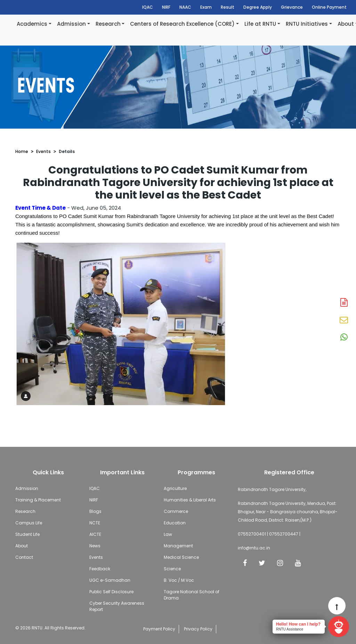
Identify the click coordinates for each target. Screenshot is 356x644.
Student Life (27, 534)
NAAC (185, 7)
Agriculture (175, 488)
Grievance (292, 7)
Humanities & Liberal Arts (190, 500)
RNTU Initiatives (307, 24)
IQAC (148, 7)
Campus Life (29, 523)
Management (178, 546)
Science (172, 569)
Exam (206, 7)
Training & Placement (38, 500)
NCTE (95, 523)
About (22, 546)
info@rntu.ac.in (254, 548)
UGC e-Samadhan (110, 580)
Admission (71, 24)
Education (175, 523)
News (95, 546)
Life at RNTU (260, 24)
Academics (32, 24)
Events (43, 151)
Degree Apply (258, 7)
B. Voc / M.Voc (179, 580)
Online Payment (329, 7)
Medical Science (181, 557)
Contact (24, 557)
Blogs (95, 511)
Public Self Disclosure (111, 592)
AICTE (95, 534)
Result (228, 7)
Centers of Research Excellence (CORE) (182, 24)
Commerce (176, 511)
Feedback (100, 569)
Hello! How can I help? (298, 624)
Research (108, 24)
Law (168, 534)
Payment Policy (159, 629)
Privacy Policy (198, 629)
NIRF (166, 7)
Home (22, 151)
